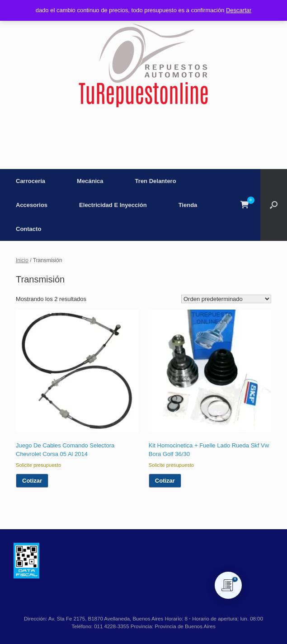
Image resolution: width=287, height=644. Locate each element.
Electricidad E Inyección (113, 205)
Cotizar (32, 481)
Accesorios (32, 205)
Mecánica (90, 181)
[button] (274, 205)
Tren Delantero (156, 181)
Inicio (22, 260)
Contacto (28, 229)
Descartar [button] (239, 10)
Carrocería (31, 181)
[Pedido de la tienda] (226, 299)
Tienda (188, 205)
